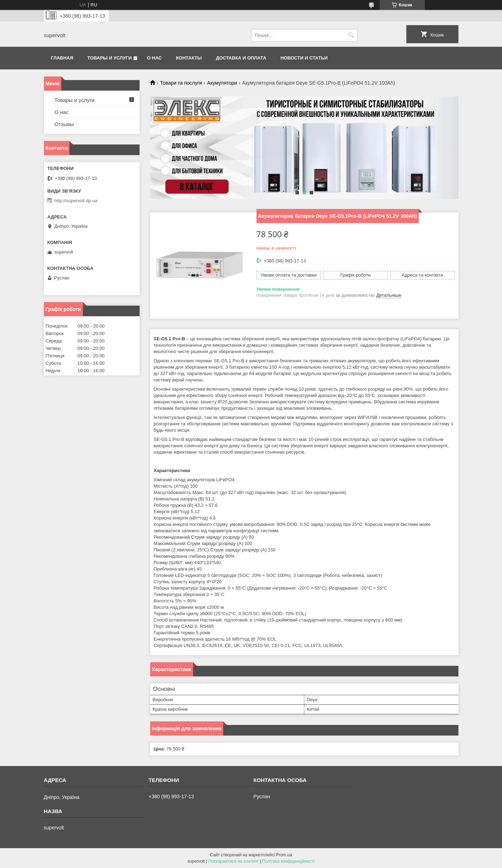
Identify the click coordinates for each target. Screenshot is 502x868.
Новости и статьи (304, 58)
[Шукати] (351, 35)
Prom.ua (284, 855)
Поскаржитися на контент (233, 861)
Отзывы (64, 124)
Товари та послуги (181, 83)
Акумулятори (222, 83)
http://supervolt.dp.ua (76, 201)
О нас (154, 58)
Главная (62, 58)
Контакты (189, 58)
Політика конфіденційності (288, 861)
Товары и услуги (110, 58)
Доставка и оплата (241, 58)
